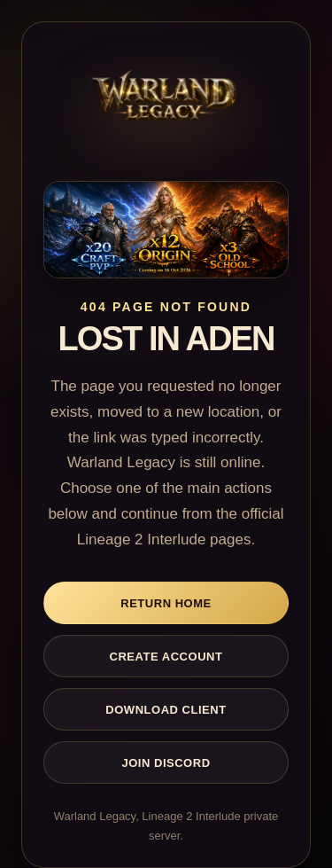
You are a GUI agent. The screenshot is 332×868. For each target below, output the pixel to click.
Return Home (166, 603)
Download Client (166, 710)
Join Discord (166, 763)
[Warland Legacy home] (166, 102)
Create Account (166, 657)
